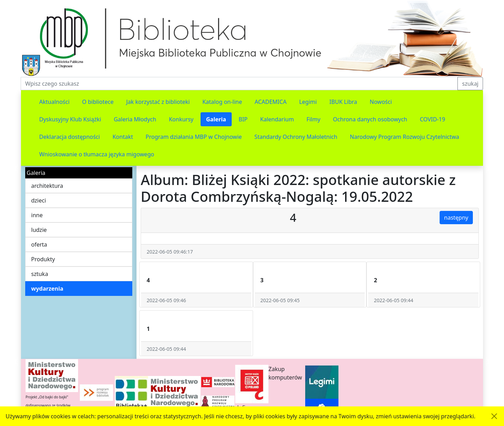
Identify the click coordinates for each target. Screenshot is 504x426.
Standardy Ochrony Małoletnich (296, 137)
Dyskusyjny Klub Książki (70, 119)
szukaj (470, 84)
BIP (243, 119)
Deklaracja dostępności (69, 137)
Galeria (216, 119)
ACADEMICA (271, 102)
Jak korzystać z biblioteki (158, 102)
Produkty (43, 259)
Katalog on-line (222, 102)
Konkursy (181, 119)
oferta (39, 244)
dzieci (38, 200)
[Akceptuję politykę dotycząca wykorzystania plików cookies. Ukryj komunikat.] (494, 416)
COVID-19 (433, 119)
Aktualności (54, 102)
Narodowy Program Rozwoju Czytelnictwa (405, 137)
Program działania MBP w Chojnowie (194, 137)
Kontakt (123, 137)
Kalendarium (277, 119)
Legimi (308, 102)
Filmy (314, 119)
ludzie (39, 230)
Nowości (381, 102)
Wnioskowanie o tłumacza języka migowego (97, 154)
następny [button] (456, 218)
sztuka (40, 274)
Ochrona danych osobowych (370, 119)
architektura (47, 186)
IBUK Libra (343, 102)
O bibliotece (98, 102)
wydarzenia (47, 289)
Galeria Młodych (135, 119)
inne (37, 215)
